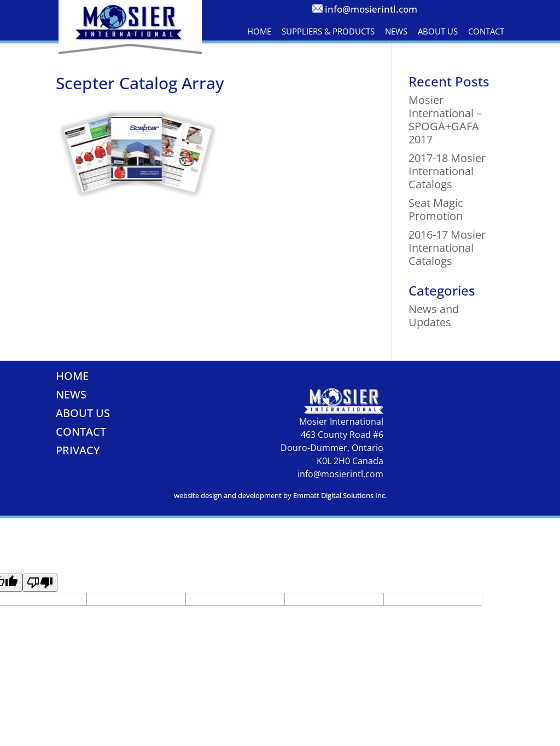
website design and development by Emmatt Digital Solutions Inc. (280, 495)
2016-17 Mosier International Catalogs (447, 248)
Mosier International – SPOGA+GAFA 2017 (445, 120)
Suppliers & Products (328, 31)
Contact (486, 31)
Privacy (78, 450)
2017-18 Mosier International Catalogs (447, 171)
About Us (438, 31)
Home (259, 31)
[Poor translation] (40, 583)
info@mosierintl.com (371, 9)
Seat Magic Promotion (436, 209)
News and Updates (434, 316)
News (396, 31)
